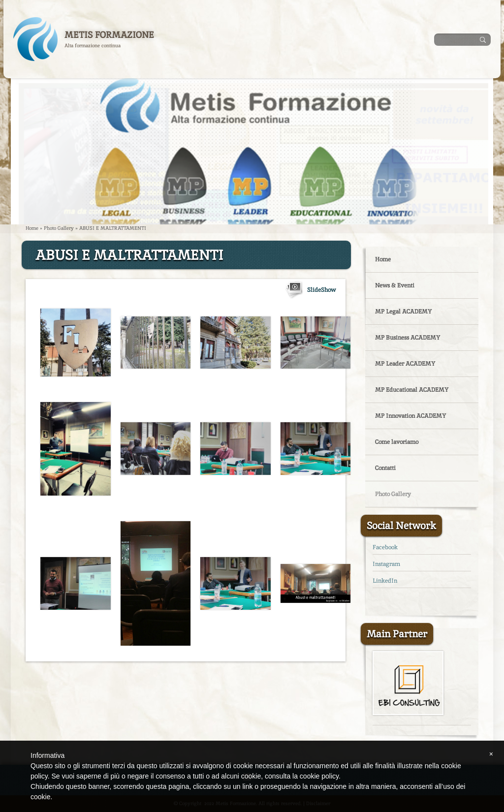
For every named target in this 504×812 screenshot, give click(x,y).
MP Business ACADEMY (408, 338)
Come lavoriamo (397, 442)
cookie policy (319, 776)
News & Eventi (395, 285)
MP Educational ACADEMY (412, 390)
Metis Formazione (109, 35)
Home (32, 228)
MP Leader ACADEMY (405, 364)
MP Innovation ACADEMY (410, 416)
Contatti (385, 468)
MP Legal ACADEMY (403, 312)
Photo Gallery (59, 228)
